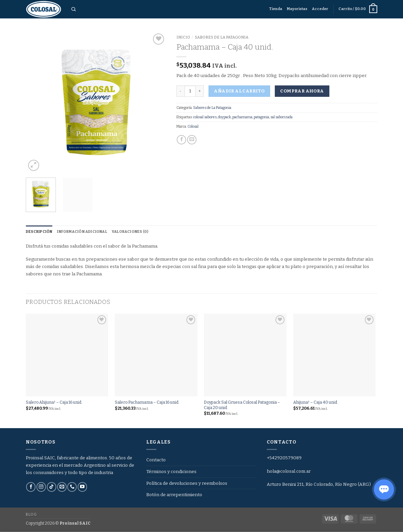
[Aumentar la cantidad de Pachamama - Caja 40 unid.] (200, 91)
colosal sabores (205, 117)
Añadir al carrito (239, 91)
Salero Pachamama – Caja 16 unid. (147, 403)
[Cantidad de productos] (190, 91)
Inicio (183, 37)
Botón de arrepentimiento (174, 495)
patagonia (261, 117)
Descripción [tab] (39, 232)
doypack (224, 117)
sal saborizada (281, 117)
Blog (31, 514)
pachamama (242, 117)
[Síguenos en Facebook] (31, 487)
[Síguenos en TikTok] (52, 487)
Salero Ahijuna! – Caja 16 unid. (54, 403)
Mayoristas (297, 9)
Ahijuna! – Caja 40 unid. (316, 403)
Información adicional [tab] (82, 232)
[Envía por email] (192, 140)
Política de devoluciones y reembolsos (187, 483)
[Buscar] (73, 9)
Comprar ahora (302, 91)
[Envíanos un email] (62, 487)
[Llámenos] (72, 487)
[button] (320, 9)
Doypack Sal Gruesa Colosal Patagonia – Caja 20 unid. (242, 405)
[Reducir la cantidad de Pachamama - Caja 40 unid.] (180, 91)
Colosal (193, 126)
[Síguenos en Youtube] (82, 487)
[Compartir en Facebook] (181, 140)
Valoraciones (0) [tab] (130, 232)
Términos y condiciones (171, 472)
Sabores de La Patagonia (222, 37)
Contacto (156, 460)
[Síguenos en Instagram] (41, 487)
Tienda (276, 9)
